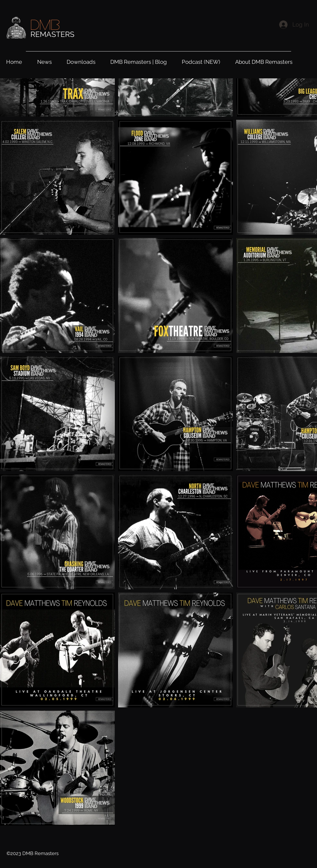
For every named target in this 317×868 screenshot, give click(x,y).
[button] (85, 61)
